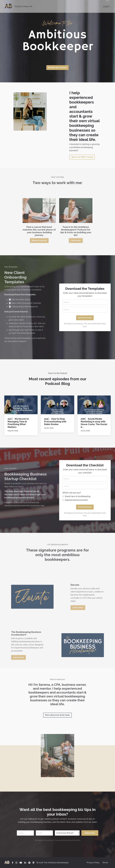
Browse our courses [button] (57, 68)
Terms (105, 863)
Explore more (23, 6)
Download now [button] (85, 318)
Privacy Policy (93, 863)
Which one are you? (72, 493)
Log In (106, 6)
